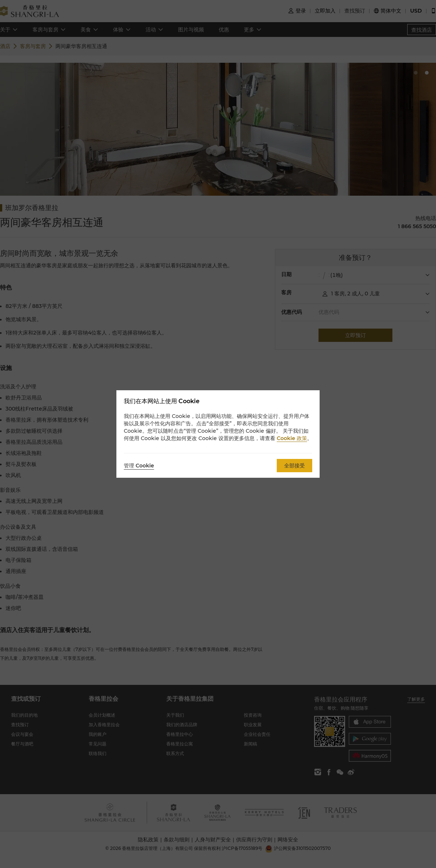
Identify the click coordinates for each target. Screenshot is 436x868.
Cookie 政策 (292, 438)
